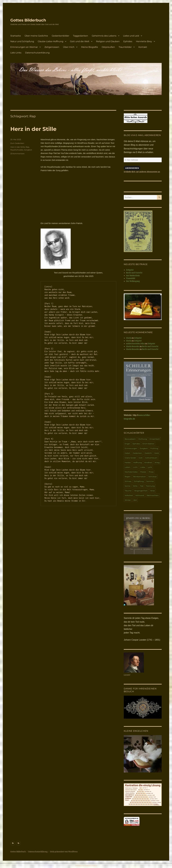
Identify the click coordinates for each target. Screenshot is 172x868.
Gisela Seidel (130, 458)
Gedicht (148, 453)
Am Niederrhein (133, 276)
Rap (27, 147)
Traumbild (131, 278)
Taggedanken (80, 36)
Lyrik (150, 467)
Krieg (157, 462)
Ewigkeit (144, 448)
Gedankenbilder (60, 36)
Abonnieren (132, 168)
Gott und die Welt (80, 41)
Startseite (16, 36)
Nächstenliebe (131, 472)
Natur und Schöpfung (22, 41)
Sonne (128, 486)
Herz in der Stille (33, 129)
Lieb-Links (16, 53)
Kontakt (143, 47)
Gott (141, 458)
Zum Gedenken (17, 143)
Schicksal (153, 477)
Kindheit (148, 462)
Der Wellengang (133, 281)
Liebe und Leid (131, 36)
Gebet (127, 453)
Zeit (135, 500)
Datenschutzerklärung (37, 53)
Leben (128, 467)
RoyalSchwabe (17, 150)
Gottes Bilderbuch (28, 20)
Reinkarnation (139, 477)
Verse (152, 491)
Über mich (69, 47)
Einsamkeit (155, 439)
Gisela (129, 338)
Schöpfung (139, 481)
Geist (157, 453)
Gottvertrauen (151, 458)
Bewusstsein (130, 439)
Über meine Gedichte (36, 36)
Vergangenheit (141, 491)
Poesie (143, 472)
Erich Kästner (148, 444)
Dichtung (143, 439)
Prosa (151, 472)
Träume (128, 491)
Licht (135, 467)
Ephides (128, 41)
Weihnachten (153, 495)
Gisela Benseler (133, 346)
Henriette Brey (144, 41)
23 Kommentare (17, 154)
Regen (128, 477)
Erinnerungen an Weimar (24, 47)
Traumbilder (125, 47)
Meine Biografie (90, 47)
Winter (128, 500)
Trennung (150, 486)
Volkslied (129, 495)
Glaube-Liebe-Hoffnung (51, 41)
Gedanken (137, 453)
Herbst (128, 462)
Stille (135, 486)
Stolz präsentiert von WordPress (64, 852)
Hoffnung (138, 462)
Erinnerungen (131, 448)
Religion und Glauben (108, 41)
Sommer (150, 481)
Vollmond (140, 495)
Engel (127, 444)
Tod (142, 486)
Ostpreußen (108, 47)
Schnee (128, 481)
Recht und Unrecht (134, 273)
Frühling (154, 448)
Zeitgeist (130, 270)
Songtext (28, 150)
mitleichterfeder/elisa (135, 344)
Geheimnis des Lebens (104, 36)
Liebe (143, 467)
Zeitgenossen (52, 47)
